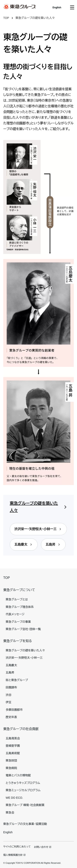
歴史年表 (11, 717)
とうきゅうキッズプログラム (23, 783)
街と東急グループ (17, 680)
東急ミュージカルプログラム (23, 790)
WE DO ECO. (14, 798)
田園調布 (11, 687)
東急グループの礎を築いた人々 (35, 18)
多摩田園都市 (14, 710)
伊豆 (9, 702)
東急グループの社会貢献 (21, 729)
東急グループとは (17, 599)
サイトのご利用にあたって (17, 847)
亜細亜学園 (13, 746)
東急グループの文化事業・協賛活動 (25, 824)
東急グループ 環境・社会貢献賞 (25, 805)
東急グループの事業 (18, 622)
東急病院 (11, 768)
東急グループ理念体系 (20, 607)
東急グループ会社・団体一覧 (23, 629)
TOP (6, 18)
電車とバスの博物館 (18, 775)
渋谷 (9, 695)
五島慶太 (11, 665)
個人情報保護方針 (13, 855)
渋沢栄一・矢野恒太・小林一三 (24, 658)
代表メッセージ (15, 614)
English (57, 7)
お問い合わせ (41, 847)
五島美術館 (13, 753)
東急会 (10, 813)
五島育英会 (13, 738)
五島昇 (10, 673)
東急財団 (11, 761)
